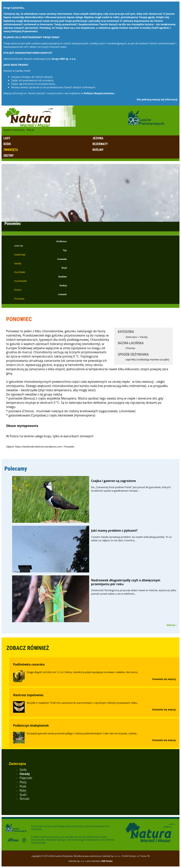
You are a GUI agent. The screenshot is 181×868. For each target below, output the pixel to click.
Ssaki (23, 795)
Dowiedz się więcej (164, 679)
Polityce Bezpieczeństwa (99, 93)
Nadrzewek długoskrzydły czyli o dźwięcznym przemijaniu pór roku (126, 582)
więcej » (172, 625)
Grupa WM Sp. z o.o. (64, 59)
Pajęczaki (26, 778)
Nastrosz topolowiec (28, 695)
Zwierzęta (11, 150)
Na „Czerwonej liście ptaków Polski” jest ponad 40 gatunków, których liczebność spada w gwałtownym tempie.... (131, 489)
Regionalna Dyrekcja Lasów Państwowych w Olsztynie (70, 828)
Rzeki (7, 144)
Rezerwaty (100, 144)
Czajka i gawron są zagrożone (114, 481)
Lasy (7, 138)
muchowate (20, 281)
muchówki (20, 272)
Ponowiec (19, 299)
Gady (23, 770)
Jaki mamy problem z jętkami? (114, 531)
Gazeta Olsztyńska (14, 130)
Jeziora (98, 138)
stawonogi (20, 255)
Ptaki (23, 786)
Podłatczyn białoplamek (31, 725)
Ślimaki (25, 799)
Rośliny (98, 150)
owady (18, 263)
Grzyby (9, 156)
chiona (18, 290)
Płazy (23, 782)
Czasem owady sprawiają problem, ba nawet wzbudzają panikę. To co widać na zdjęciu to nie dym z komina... (131, 539)
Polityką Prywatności (24, 31)
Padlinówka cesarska (29, 664)
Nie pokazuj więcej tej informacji (157, 99)
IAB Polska (107, 861)
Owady (144, 337)
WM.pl (30, 130)
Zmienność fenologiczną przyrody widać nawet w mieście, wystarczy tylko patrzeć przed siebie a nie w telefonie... (134, 592)
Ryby (23, 790)
